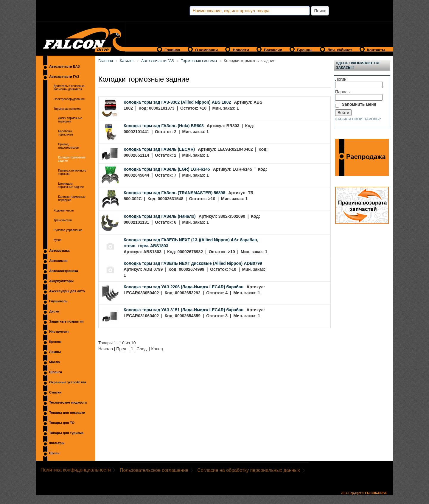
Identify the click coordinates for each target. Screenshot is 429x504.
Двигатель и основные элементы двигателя (69, 88)
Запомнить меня (359, 104)
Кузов (57, 240)
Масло (55, 362)
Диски (54, 311)
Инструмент (59, 332)
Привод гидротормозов (68, 146)
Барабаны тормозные (66, 133)
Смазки (55, 392)
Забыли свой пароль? (358, 119)
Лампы (55, 352)
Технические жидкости (68, 402)
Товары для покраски (67, 413)
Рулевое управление (68, 230)
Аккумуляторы (61, 281)
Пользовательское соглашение (154, 470)
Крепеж (55, 342)
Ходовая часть (64, 210)
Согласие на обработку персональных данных (249, 470)
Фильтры (57, 443)
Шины (54, 453)
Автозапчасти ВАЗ (64, 66)
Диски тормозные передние (70, 120)
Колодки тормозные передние (72, 198)
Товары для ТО (62, 423)
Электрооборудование (69, 99)
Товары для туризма (66, 433)
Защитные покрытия (66, 321)
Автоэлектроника (64, 271)
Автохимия (58, 261)
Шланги (56, 372)
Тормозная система (67, 109)
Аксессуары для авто (67, 291)
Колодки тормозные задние (72, 159)
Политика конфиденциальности (76, 470)
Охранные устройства (68, 382)
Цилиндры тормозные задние (71, 185)
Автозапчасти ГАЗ (64, 77)
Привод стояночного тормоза (72, 172)
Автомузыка (59, 251)
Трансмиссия (63, 220)
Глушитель (58, 301)
